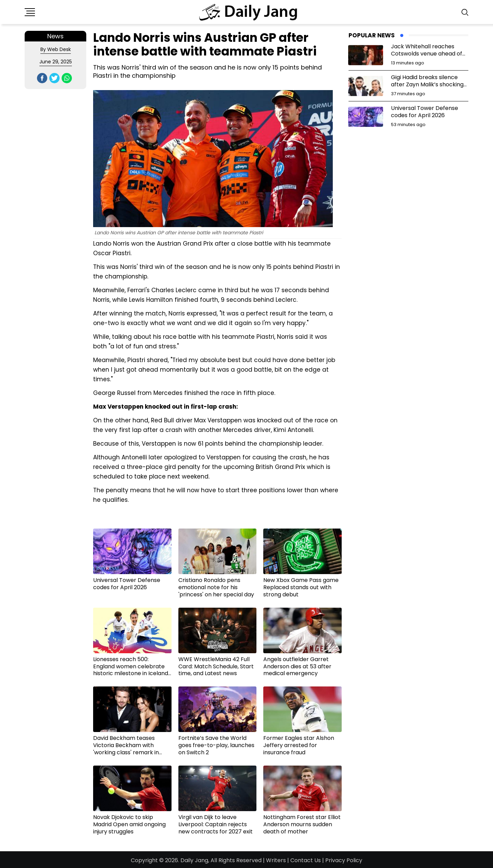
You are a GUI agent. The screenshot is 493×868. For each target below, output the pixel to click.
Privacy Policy (344, 860)
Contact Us (306, 860)
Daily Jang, (195, 860)
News (55, 36)
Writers (276, 860)
